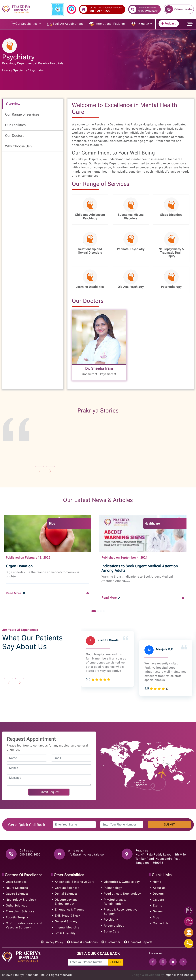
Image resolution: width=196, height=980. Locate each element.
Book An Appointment (65, 24)
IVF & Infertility (65, 933)
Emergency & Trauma (70, 910)
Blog (156, 917)
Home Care (142, 24)
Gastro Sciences (17, 894)
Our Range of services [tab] (22, 114)
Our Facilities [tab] (15, 125)
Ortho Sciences (16, 905)
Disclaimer (111, 942)
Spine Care (112, 931)
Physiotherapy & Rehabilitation (115, 902)
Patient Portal (179, 9)
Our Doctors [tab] (15, 136)
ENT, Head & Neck (68, 916)
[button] (94, 611)
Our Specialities (25, 24)
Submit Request (49, 792)
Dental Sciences (66, 894)
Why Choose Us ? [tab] (19, 146)
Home (6, 70)
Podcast (169, 23)
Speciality (20, 70)
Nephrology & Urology (21, 900)
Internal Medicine (67, 927)
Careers (158, 900)
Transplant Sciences (20, 911)
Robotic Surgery (17, 917)
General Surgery (66, 921)
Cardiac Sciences (67, 888)
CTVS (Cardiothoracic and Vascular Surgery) (24, 925)
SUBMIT (169, 824)
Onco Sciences (16, 882)
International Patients (107, 24)
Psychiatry (37, 70)
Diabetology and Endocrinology (66, 902)
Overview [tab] (13, 104)
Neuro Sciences (17, 888)
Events (158, 905)
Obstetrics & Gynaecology (122, 882)
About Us (159, 888)
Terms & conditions (82, 942)
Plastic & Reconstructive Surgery (121, 912)
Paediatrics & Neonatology (122, 894)
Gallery (158, 911)
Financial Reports (138, 942)
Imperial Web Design (179, 975)
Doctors (158, 894)
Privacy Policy (52, 942)
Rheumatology (114, 926)
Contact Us (161, 923)
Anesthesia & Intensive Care (75, 882)
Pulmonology (113, 888)
